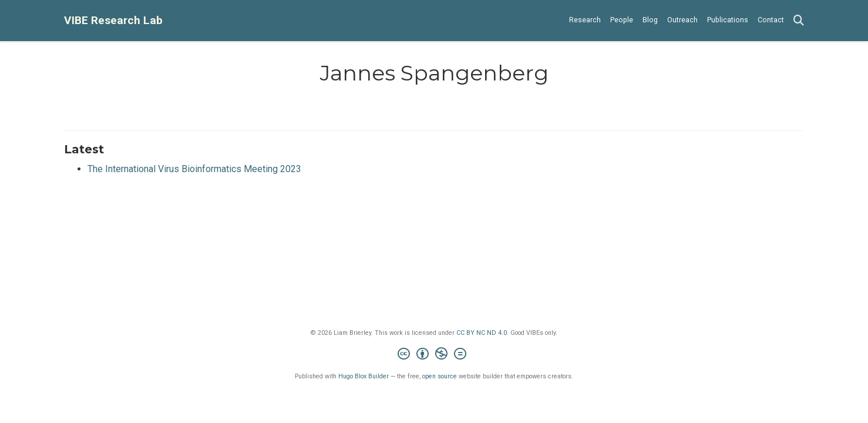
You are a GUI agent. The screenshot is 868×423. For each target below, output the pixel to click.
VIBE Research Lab (113, 20)
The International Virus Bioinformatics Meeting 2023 (194, 169)
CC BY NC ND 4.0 (482, 333)
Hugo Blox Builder (364, 376)
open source (440, 376)
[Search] (799, 21)
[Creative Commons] (434, 355)
